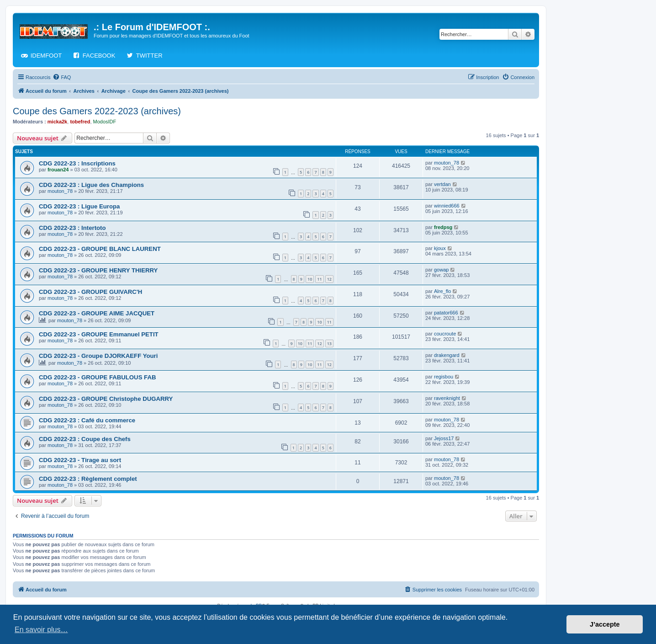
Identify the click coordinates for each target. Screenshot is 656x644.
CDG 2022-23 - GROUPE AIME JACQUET (97, 313)
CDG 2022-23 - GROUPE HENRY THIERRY (98, 270)
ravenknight (447, 398)
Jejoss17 (444, 438)
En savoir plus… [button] (41, 630)
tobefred (80, 122)
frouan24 (58, 170)
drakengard (447, 355)
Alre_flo (442, 291)
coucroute (445, 334)
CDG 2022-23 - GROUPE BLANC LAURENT (100, 249)
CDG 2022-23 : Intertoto (72, 228)
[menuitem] (62, 77)
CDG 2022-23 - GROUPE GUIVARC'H (90, 292)
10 (310, 279)
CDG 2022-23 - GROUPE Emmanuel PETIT (99, 334)
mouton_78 (447, 163)
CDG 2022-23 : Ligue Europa (79, 206)
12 (329, 279)
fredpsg (443, 227)
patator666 (446, 313)
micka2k (57, 122)
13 (329, 343)
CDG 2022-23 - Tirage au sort (80, 460)
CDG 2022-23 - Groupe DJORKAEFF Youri (98, 356)
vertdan (442, 184)
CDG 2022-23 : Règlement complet (88, 479)
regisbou (444, 377)
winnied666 (447, 206)
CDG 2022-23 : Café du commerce (87, 420)
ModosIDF (105, 122)
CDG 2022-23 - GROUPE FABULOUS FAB (97, 377)
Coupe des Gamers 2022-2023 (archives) (97, 111)
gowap (441, 270)
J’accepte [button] (605, 624)
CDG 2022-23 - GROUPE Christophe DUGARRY (106, 399)
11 (319, 279)
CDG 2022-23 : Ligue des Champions (91, 185)
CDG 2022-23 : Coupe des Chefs (85, 439)
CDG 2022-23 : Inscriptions (77, 163)
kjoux (440, 248)
